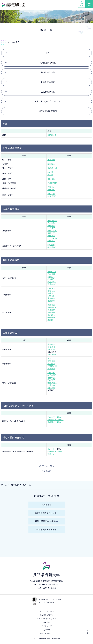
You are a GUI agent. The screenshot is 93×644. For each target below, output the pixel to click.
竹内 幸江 (51, 288)
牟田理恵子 (52, 308)
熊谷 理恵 (51, 310)
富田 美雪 (51, 388)
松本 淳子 (51, 164)
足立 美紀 (51, 296)
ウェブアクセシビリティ (46, 619)
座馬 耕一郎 (52, 168)
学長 (48, 53)
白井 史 (50, 293)
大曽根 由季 (52, 366)
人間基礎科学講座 (48, 63)
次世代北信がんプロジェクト (48, 101)
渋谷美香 (51, 245)
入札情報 (47, 630)
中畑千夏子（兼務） (56, 452)
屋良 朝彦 (51, 160)
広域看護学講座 (48, 92)
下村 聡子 (51, 380)
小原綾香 (51, 298)
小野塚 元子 (52, 378)
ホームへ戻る (48, 466)
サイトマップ (46, 626)
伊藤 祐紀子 (52, 221)
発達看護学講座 (48, 82)
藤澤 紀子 (51, 277)
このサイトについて (47, 611)
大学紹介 (48, 471)
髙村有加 (51, 364)
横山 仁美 (51, 349)
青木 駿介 (51, 315)
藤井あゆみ (52, 284)
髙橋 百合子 (52, 291)
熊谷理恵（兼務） (55, 422)
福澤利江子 (52, 272)
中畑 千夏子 (52, 196)
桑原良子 (51, 344)
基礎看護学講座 (48, 72)
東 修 (50, 359)
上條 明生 (51, 190)
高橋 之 (51, 454)
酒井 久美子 (52, 383)
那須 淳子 (51, 228)
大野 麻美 (51, 236)
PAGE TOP (88, 634)
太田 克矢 (51, 179)
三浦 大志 (51, 187)
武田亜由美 (52, 354)
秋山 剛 (50, 172)
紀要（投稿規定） (46, 633)
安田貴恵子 (52, 135)
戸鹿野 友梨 (52, 183)
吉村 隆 (50, 175)
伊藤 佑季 (51, 317)
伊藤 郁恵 (51, 233)
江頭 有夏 (51, 305)
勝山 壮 (51, 194)
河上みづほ (52, 282)
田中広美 (51, 223)
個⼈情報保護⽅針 (46, 615)
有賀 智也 (51, 361)
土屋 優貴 (51, 369)
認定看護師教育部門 (48, 111)
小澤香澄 (51, 301)
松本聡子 (51, 320)
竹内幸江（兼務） (55, 417)
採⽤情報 (47, 622)
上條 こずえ (52, 231)
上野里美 (51, 226)
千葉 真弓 (51, 347)
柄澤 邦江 (51, 373)
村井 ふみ (51, 385)
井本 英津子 (52, 247)
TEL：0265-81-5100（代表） (46, 584)
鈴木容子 (51, 279)
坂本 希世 (51, 274)
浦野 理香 (51, 312)
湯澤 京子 (51, 241)
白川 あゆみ (52, 238)
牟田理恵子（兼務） (56, 420)
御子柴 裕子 (52, 375)
